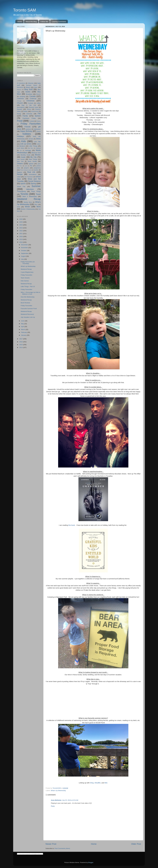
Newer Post (51, 844)
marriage (28, 150)
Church (20, 103)
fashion (38, 116)
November (25, 248)
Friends (27, 127)
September (25, 253)
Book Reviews (25, 303)
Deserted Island (34, 107)
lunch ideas (21, 148)
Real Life (31, 172)
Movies (38, 155)
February (24, 332)
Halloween (37, 129)
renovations (33, 174)
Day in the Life (29, 105)
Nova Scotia (32, 161)
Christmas (30, 101)
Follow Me (44, 22)
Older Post (136, 844)
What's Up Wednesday (58, 791)
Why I (36, 205)
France (39, 121)
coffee (39, 103)
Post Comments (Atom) (62, 848)
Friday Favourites (31, 124)
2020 (21, 236)
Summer (36, 186)
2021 (21, 234)
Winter (27, 207)
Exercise (29, 114)
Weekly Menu (28, 202)
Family (25, 116)
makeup (38, 148)
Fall (39, 114)
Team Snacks (25, 278)
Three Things (36, 191)
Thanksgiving (21, 191)
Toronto (24, 194)
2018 (21, 242)
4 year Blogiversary (27, 272)
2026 (21, 219)
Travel (38, 194)
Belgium (19, 90)
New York (20, 161)
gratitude (28, 129)
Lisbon (39, 144)
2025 (21, 222)
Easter (25, 111)
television (30, 189)
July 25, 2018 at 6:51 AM (70, 800)
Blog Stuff (28, 89)
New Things (33, 159)
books (28, 92)
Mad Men (31, 148)
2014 (21, 347)
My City (34, 157)
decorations (21, 107)
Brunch (39, 94)
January (24, 335)
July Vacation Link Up (28, 317)
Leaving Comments (59, 22)
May (23, 324)
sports (23, 183)
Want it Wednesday (30, 196)
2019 (21, 239)
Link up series (26, 144)
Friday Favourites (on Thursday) (28, 263)
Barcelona (20, 87)
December (25, 245)
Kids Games (25, 281)
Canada (32, 96)
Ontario (20, 164)
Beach (28, 87)
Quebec (36, 170)
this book (72, 525)
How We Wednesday (28, 297)
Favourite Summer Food (29, 309)
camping (22, 96)
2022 (21, 231)
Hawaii (39, 131)
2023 (21, 228)
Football (32, 121)
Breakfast (29, 94)
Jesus (38, 139)
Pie (31, 166)
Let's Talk (37, 142)
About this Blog (31, 22)
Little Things (33, 146)
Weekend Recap (29, 199)
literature (22, 146)
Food (20, 121)
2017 (21, 339)
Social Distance (34, 181)
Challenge (33, 99)
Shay (92, 783)
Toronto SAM (25, 10)
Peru (21, 166)
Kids (24, 141)
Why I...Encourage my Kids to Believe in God (31, 293)
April (23, 327)
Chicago (19, 101)
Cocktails (31, 103)
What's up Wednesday (28, 266)
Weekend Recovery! (27, 314)
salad (19, 177)
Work (39, 207)
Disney (29, 109)
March (23, 329)
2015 (21, 345)
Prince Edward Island (26, 170)
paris (39, 164)
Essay (19, 114)
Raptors (20, 172)
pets (26, 166)
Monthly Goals (26, 155)
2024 (21, 225)
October (24, 251)
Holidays (20, 136)
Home (20, 22)
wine (19, 207)
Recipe (20, 174)
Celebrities (21, 99)
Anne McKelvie (56, 800)
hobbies (27, 134)
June (23, 321)
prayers (26, 168)
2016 (21, 342)
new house (21, 159)
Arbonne (31, 83)
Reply (53, 806)
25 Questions (21, 83)
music (23, 157)
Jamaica (31, 139)
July (23, 259)
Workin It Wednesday (28, 209)
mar (21, 150)
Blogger (91, 862)
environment (35, 111)
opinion (31, 164)
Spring (33, 183)
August (24, 256)
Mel (106, 783)
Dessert (20, 109)
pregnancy (37, 168)
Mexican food (36, 153)
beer (36, 87)
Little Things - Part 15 (28, 287)
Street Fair (21, 186)
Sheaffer (98, 783)
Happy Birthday (26, 131)
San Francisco (29, 177)
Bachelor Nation (32, 85)
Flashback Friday (29, 118)
